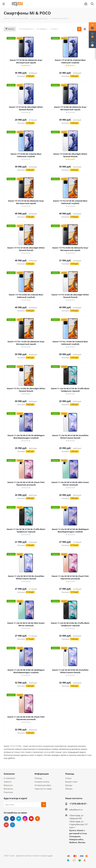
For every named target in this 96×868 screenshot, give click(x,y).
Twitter (19, 819)
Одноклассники (37, 819)
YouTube (31, 819)
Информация (42, 774)
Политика (8, 792)
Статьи (68, 778)
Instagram (25, 819)
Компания (9, 774)
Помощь (38, 778)
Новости (8, 782)
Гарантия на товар (43, 789)
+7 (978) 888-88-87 (78, 804)
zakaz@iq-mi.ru (76, 810)
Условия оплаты (42, 782)
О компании (9, 778)
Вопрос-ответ (71, 782)
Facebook (12, 819)
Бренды (69, 785)
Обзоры (69, 789)
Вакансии (8, 785)
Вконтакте (6, 819)
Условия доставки (43, 785)
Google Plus (6, 825)
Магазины (8, 789)
